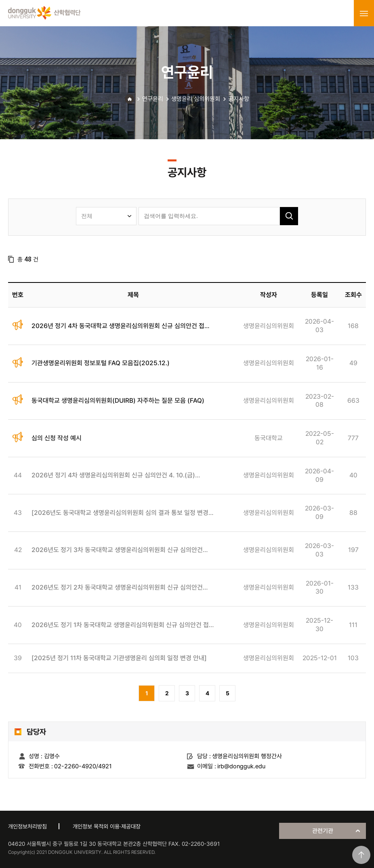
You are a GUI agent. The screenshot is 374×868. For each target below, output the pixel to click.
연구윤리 (153, 99)
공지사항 (239, 99)
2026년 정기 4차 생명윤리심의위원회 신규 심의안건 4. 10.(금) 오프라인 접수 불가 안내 (113, 476)
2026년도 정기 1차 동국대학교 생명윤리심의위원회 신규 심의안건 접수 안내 (123, 625)
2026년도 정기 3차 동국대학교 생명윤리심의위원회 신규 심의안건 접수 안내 (117, 550)
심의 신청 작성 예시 (57, 438)
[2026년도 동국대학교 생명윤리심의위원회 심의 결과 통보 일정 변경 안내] (120, 513)
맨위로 (361, 855)
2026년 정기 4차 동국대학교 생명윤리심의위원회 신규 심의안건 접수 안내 (121, 326)
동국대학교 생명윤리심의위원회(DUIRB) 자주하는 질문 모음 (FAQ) (118, 401)
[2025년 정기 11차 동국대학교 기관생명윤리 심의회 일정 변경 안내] (119, 658)
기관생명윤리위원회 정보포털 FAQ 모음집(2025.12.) (101, 363)
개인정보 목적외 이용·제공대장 (107, 826)
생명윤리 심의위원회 (196, 99)
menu (364, 13)
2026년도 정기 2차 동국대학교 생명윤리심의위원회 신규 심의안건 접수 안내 (117, 588)
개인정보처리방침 (27, 826)
